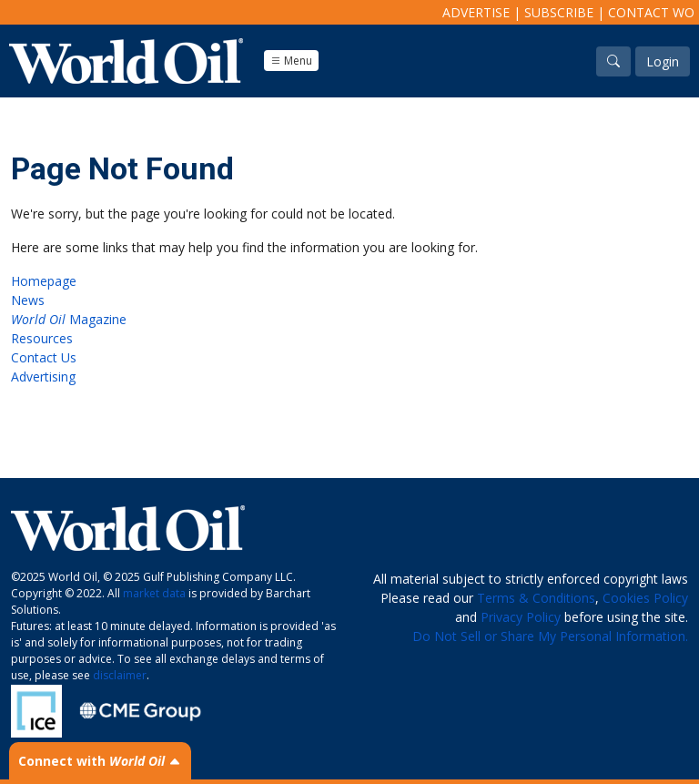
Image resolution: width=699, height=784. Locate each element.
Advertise (476, 12)
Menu (291, 61)
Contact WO (651, 12)
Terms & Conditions (536, 598)
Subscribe (559, 12)
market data (154, 593)
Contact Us (44, 357)
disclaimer (120, 675)
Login (663, 61)
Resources (42, 338)
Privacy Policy (521, 617)
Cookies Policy (645, 598)
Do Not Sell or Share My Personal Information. (550, 636)
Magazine (69, 319)
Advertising (43, 377)
